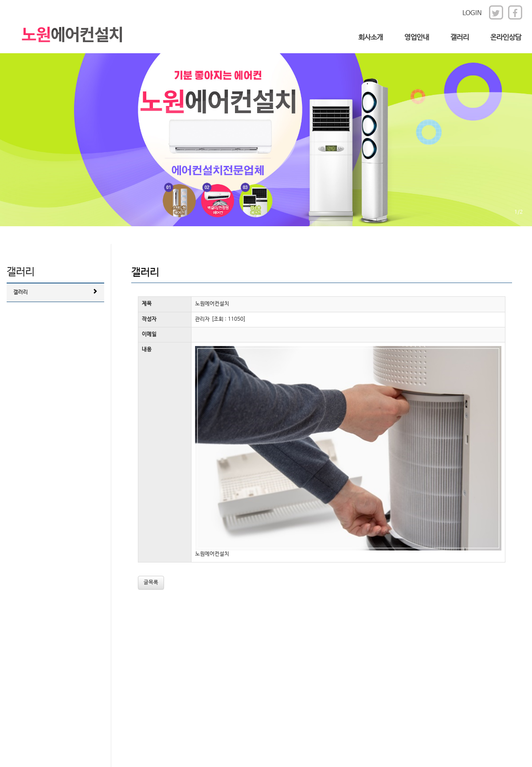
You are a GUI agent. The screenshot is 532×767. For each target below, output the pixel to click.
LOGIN (472, 13)
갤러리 (460, 37)
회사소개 (371, 37)
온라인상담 (506, 37)
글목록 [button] (151, 582)
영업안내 (417, 37)
